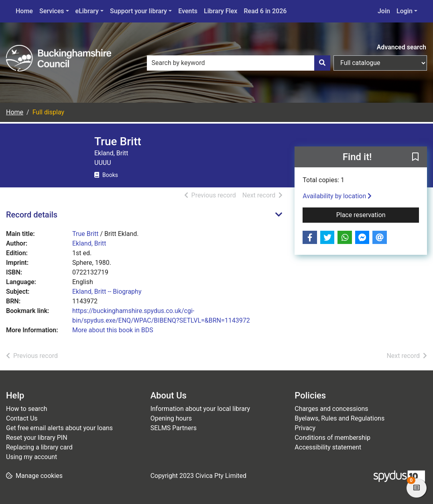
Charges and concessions (331, 409)
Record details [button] (32, 215)
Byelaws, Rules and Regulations (339, 418)
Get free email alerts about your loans (59, 428)
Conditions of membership (332, 438)
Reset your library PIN (37, 438)
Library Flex (221, 11)
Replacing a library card (39, 447)
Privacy (305, 428)
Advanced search (401, 47)
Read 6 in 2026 (265, 11)
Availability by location (337, 196)
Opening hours (171, 418)
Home (24, 11)
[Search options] (380, 63)
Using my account (32, 457)
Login (405, 11)
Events (188, 11)
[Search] (322, 63)
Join (384, 11)
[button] (415, 157)
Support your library (138, 11)
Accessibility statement (328, 447)
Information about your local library (200, 409)
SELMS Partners (174, 428)
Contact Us (22, 418)
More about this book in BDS (113, 330)
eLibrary (87, 11)
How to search (27, 409)
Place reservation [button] (378, 214)
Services (52, 11)
